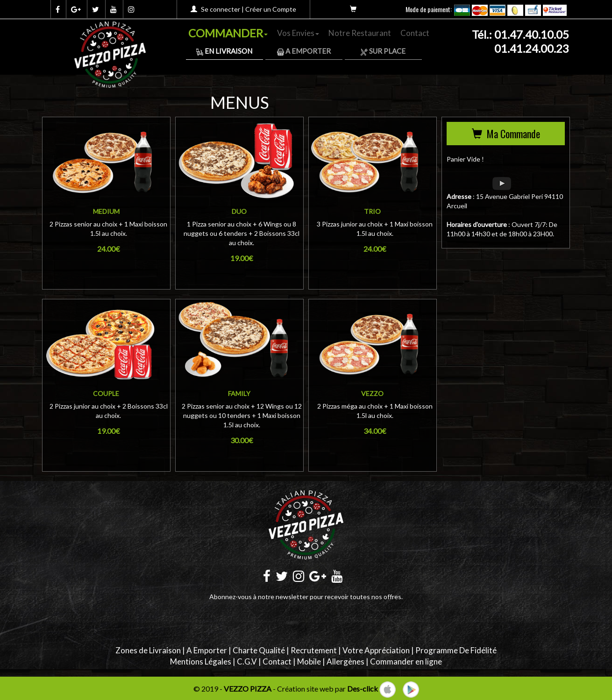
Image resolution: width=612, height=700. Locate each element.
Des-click (363, 689)
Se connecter (221, 9)
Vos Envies (298, 33)
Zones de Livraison (148, 650)
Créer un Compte (271, 9)
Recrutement (314, 650)
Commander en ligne (406, 661)
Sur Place (383, 51)
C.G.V (247, 661)
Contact (415, 33)
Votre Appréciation (376, 650)
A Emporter (304, 51)
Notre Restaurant (360, 33)
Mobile (309, 661)
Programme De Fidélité (456, 650)
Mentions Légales (201, 661)
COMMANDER (228, 33)
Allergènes (345, 661)
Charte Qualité (259, 650)
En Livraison (224, 51)
